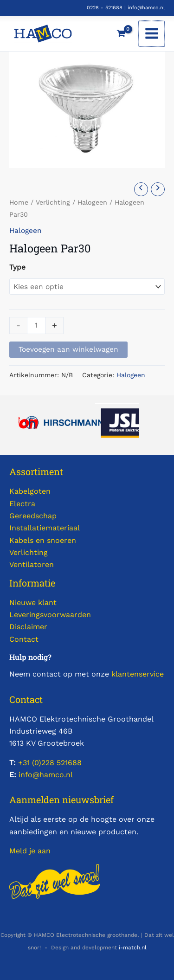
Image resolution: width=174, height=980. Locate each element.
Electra (22, 504)
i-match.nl (133, 948)
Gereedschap (33, 516)
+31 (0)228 (36, 763)
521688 (68, 763)
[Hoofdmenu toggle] (152, 34)
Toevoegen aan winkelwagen (68, 349)
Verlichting (53, 202)
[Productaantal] (36, 326)
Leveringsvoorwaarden (50, 615)
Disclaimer (28, 627)
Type (17, 267)
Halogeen (92, 202)
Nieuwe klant (33, 603)
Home (19, 202)
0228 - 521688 (105, 8)
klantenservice (138, 674)
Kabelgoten (30, 491)
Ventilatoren (32, 564)
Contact (24, 639)
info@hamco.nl (146, 8)
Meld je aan (30, 851)
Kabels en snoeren (43, 540)
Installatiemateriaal (45, 528)
